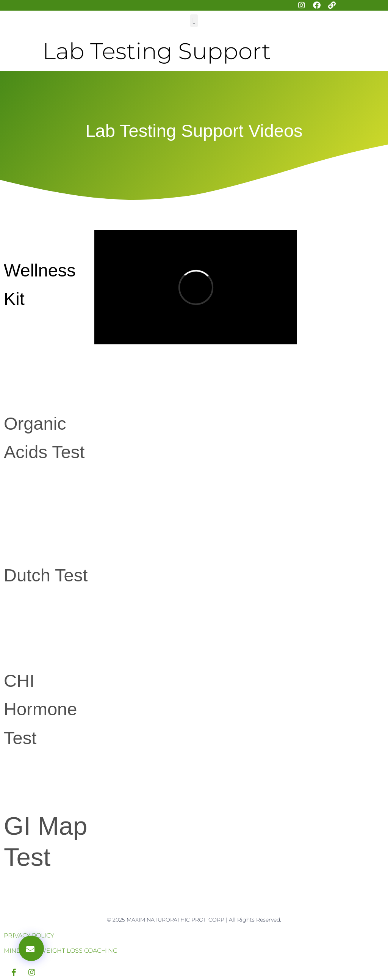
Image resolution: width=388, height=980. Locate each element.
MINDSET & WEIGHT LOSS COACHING (61, 951)
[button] (194, 21)
